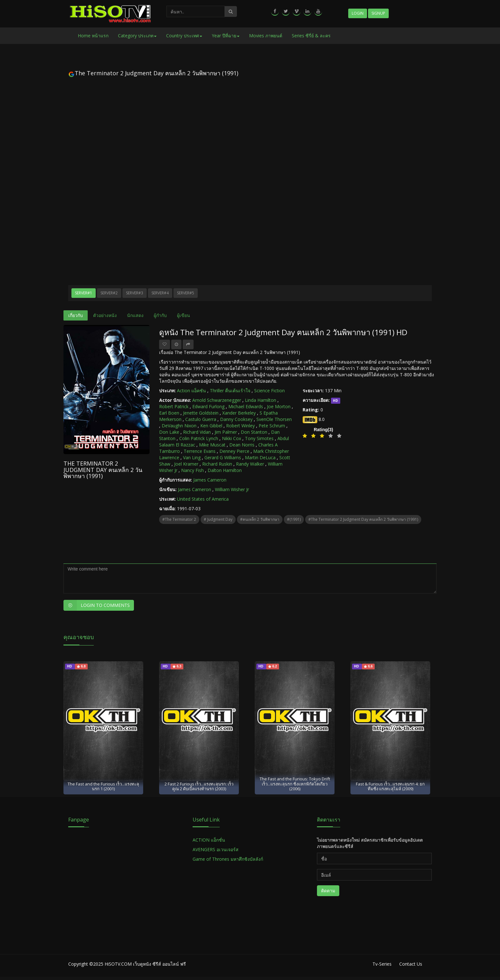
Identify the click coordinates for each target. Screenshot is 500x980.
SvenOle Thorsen (274, 419)
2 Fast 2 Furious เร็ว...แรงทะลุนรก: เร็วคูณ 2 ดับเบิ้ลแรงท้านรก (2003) (199, 786)
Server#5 (186, 293)
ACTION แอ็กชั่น (209, 840)
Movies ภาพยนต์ (266, 36)
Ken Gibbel (211, 426)
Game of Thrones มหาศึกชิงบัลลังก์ (228, 859)
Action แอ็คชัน (191, 391)
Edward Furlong (208, 406)
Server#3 (135, 293)
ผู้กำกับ (160, 315)
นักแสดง (135, 315)
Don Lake (169, 432)
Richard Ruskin (217, 464)
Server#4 (160, 293)
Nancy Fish (192, 470)
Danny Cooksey (236, 419)
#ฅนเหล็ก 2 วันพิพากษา (260, 519)
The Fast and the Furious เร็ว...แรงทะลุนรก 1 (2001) (103, 786)
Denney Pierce (234, 451)
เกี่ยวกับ (76, 315)
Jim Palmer (226, 432)
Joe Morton (279, 406)
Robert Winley (240, 426)
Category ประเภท (137, 36)
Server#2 (109, 293)
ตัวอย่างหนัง (105, 315)
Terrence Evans (200, 451)
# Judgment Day (218, 519)
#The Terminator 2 (179, 519)
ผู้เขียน (184, 315)
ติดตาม (328, 891)
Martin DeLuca (260, 457)
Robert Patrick (174, 406)
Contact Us (411, 964)
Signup (378, 13)
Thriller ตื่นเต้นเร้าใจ (230, 391)
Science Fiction (269, 391)
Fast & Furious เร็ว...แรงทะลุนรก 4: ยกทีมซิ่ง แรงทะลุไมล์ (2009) (390, 786)
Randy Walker (250, 464)
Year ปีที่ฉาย (226, 36)
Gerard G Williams (223, 457)
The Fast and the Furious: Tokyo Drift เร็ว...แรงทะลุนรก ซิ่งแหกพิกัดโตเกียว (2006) (295, 784)
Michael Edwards (246, 406)
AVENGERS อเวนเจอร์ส (216, 849)
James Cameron (210, 480)
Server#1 (84, 293)
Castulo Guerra (201, 419)
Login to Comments (97, 605)
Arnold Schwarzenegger (217, 400)
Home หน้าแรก (93, 36)
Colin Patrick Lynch (199, 438)
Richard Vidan (197, 432)
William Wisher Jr (232, 489)
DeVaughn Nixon (179, 426)
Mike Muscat (212, 445)
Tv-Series (382, 964)
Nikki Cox (232, 438)
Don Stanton (254, 432)
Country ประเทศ (184, 36)
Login (358, 13)
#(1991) (294, 519)
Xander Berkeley (239, 413)
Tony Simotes (259, 438)
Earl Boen (169, 413)
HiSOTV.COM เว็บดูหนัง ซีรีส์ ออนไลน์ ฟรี (145, 964)
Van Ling (192, 457)
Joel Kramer (186, 464)
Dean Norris (242, 445)
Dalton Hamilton (225, 470)
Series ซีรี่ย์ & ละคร (311, 36)
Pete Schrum (272, 426)
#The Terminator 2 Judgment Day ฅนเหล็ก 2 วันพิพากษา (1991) (363, 519)
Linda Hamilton (261, 400)
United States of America (203, 499)
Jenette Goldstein (201, 413)
